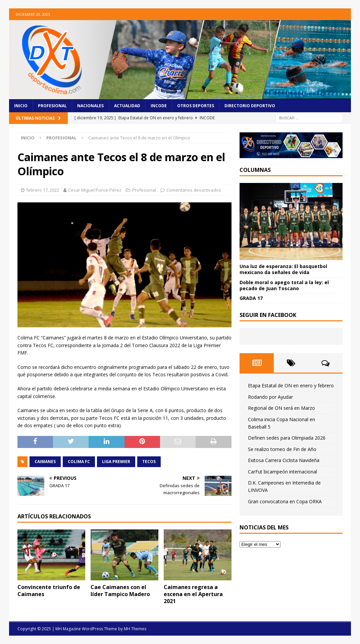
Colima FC (79, 462)
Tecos (149, 462)
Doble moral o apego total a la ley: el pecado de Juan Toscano (284, 285)
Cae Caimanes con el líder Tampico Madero (120, 591)
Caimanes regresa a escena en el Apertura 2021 (193, 594)
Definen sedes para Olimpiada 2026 (287, 438)
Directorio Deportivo (250, 106)
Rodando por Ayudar (270, 397)
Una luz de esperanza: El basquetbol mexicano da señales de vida (283, 269)
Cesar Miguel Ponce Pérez (95, 190)
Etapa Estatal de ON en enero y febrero (291, 385)
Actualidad (127, 106)
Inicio (21, 106)
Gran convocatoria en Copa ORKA (285, 501)
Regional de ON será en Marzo (281, 408)
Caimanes (45, 462)
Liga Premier (116, 462)
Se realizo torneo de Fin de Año (282, 449)
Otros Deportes (196, 106)
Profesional (52, 106)
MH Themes (135, 629)
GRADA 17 (251, 298)
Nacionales (90, 106)
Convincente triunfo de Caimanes (49, 591)
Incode (159, 106)
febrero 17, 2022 (43, 190)
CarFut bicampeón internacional (282, 472)
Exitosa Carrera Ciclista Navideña (284, 460)
